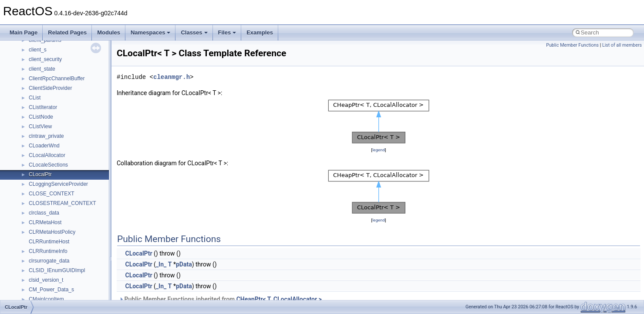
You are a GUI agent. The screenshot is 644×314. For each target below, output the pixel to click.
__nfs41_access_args (54, 263)
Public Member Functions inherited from (220, 299)
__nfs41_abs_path (50, 253)
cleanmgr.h (172, 77)
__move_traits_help (52, 186)
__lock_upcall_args (51, 71)
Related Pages (67, 32)
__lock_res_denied (51, 52)
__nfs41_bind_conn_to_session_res (71, 292)
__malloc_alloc (46, 90)
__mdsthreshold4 (49, 109)
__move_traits (45, 157)
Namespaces (151, 32)
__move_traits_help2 (53, 205)
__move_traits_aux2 (52, 177)
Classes (194, 32)
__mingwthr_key (48, 129)
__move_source (47, 148)
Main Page (24, 32)
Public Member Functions (572, 45)
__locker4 (40, 81)
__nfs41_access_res (53, 273)
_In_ (161, 264)
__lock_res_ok (46, 61)
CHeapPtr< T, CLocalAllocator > (279, 299)
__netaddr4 (42, 234)
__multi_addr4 (45, 215)
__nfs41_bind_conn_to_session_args (72, 282)
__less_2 (39, 42)
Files (227, 32)
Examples (260, 32)
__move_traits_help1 (53, 196)
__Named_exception (53, 225)
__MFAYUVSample (51, 119)
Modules (109, 32)
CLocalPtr (138, 253)
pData (184, 264)
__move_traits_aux (51, 167)
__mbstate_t (43, 100)
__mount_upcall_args (54, 138)
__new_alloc (43, 244)
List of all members (622, 45)
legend (379, 150)
